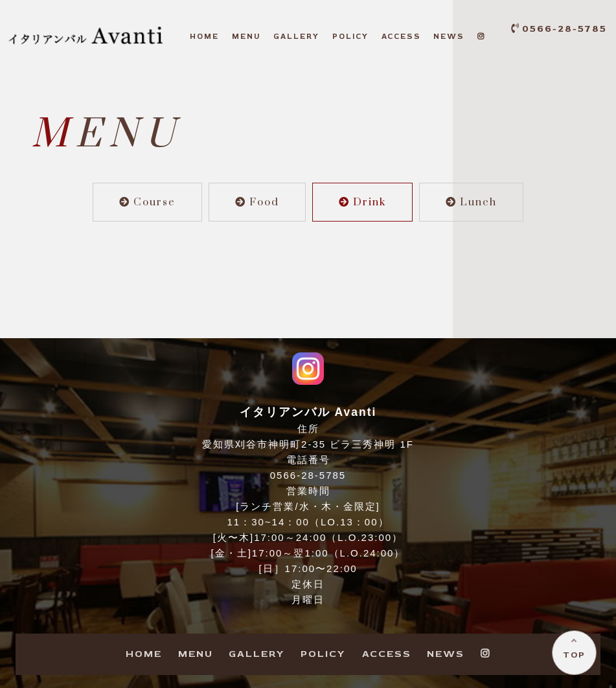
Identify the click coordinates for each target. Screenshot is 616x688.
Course (147, 202)
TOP (574, 654)
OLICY (350, 37)
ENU (246, 37)
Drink (362, 202)
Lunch (471, 202)
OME (204, 37)
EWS (449, 37)
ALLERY (296, 37)
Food (257, 202)
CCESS (401, 37)
